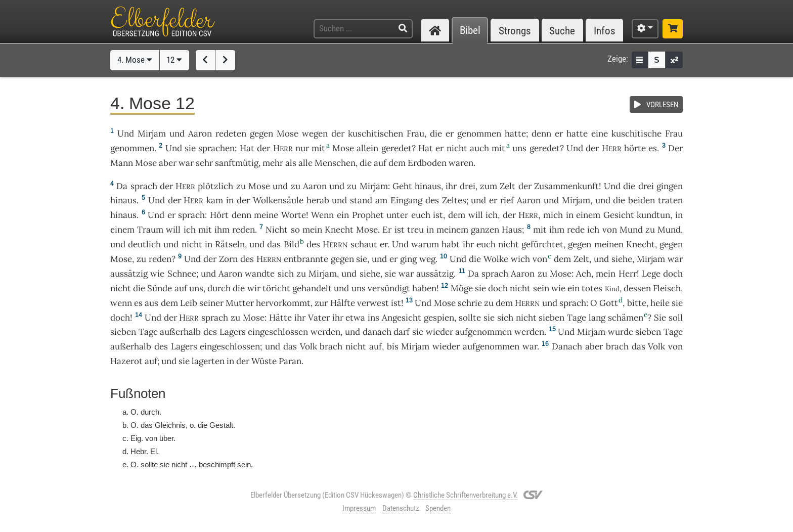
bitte (637, 303)
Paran (290, 361)
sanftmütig (237, 163)
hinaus (428, 186)
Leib (189, 303)
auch (479, 148)
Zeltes (454, 200)
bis (393, 346)
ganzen (485, 230)
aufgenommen (483, 332)
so (295, 230)
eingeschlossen (278, 332)
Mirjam (152, 134)
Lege (651, 274)
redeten (231, 134)
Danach (567, 346)
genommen (479, 134)
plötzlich (215, 186)
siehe (622, 259)
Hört (219, 215)
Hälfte (343, 303)
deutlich (144, 244)
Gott (609, 303)
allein (367, 148)
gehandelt (312, 288)
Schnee (182, 274)
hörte (635, 148)
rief (507, 200)
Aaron (200, 134)
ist (438, 215)
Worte (294, 215)
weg (427, 259)
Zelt (508, 186)
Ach (584, 274)
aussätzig (129, 274)
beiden (642, 200)
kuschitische (636, 134)
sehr (204, 163)
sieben (552, 318)
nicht (457, 148)
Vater (319, 318)
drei (468, 186)
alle (305, 163)
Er (387, 230)
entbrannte (306, 259)
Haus (512, 230)
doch (673, 274)
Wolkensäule (278, 200)
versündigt (389, 288)
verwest (373, 303)
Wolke (496, 259)
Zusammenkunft (566, 186)
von (540, 259)
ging (408, 259)
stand (361, 200)
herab (318, 200)
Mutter (240, 303)
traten (670, 200)
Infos (605, 31)
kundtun (653, 215)
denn (541, 134)
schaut (364, 244)
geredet (396, 148)
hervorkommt (283, 303)
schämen (626, 318)
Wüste (264, 361)
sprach (144, 186)
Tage (577, 318)
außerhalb (180, 332)
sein (541, 288)
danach (377, 332)
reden (244, 230)
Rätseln (230, 244)
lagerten (208, 361)
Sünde (160, 288)
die (436, 134)
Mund (631, 230)
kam (215, 200)
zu (241, 186)
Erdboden (427, 163)
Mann (122, 163)
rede (576, 230)
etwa (355, 318)
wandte (260, 274)
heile (660, 303)
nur (302, 148)
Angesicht (402, 318)
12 (174, 60)
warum (425, 244)
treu (415, 230)
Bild (292, 244)
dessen (637, 288)
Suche (562, 31)
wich (520, 259)
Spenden (438, 508)
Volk (309, 346)
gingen (670, 186)
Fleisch (667, 288)
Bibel (470, 31)
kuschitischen (376, 134)
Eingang (406, 200)
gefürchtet (542, 244)
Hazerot (126, 361)
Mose (288, 134)
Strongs (515, 31)
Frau (415, 134)
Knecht (339, 230)
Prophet (368, 215)
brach (331, 346)
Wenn (322, 215)
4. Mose (135, 60)
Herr (628, 274)
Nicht (277, 230)
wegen (315, 134)
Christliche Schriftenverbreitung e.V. (466, 495)
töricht (276, 288)
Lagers (233, 332)
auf (380, 163)
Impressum (359, 508)
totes (592, 288)
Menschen (335, 163)
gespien (439, 318)
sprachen (216, 148)
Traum (150, 230)
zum (489, 186)
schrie (470, 303)
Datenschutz (401, 508)
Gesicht (619, 215)
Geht (402, 186)
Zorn (228, 259)
